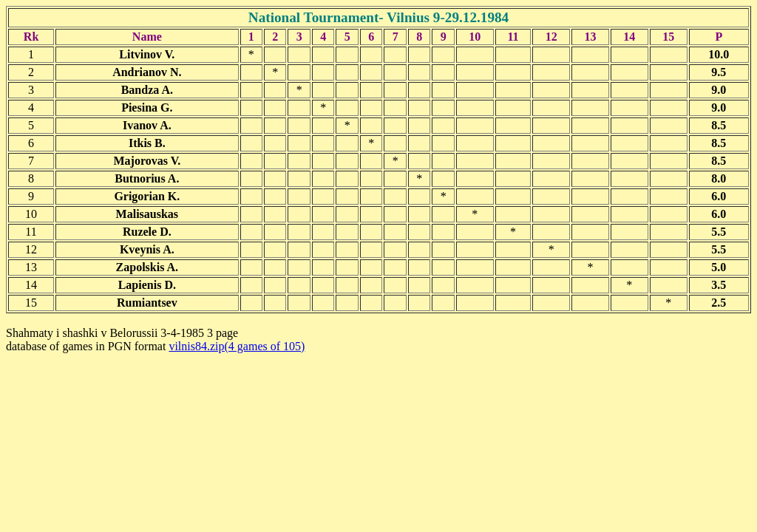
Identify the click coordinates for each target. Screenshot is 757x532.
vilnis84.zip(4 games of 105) (237, 346)
